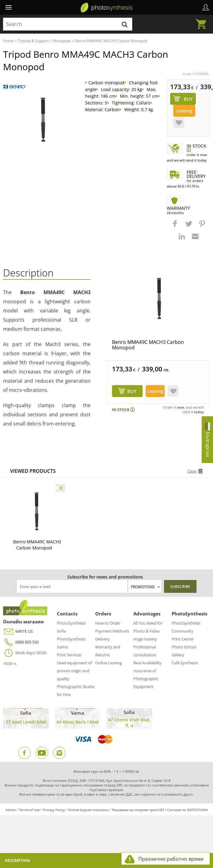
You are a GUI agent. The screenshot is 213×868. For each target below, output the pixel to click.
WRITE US (18, 631)
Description (17, 861)
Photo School (184, 647)
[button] (176, 227)
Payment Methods (112, 631)
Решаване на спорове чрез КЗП (138, 810)
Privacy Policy (54, 810)
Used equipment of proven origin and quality (74, 671)
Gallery (178, 655)
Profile (206, 7)
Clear (192, 471)
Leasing (184, 111)
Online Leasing (108, 663)
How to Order (108, 623)
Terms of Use (29, 810)
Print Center (183, 639)
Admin (11, 810)
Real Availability (148, 663)
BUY (132, 391)
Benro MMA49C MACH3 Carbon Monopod (148, 345)
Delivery (103, 639)
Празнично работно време (171, 859)
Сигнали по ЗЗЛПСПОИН (187, 810)
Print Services (69, 655)
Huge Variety (145, 639)
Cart (203, 20)
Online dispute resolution (88, 810)
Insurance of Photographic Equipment (146, 679)
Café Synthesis (185, 663)
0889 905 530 (21, 642)
